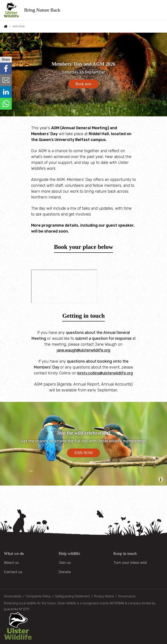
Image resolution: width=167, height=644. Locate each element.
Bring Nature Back (42, 10)
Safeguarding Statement (72, 596)
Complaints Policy (38, 596)
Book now (84, 84)
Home (6, 26)
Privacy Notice (104, 596)
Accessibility (13, 596)
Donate (65, 572)
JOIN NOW (83, 453)
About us (11, 563)
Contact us (13, 572)
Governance (127, 596)
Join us (65, 563)
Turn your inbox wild (130, 563)
